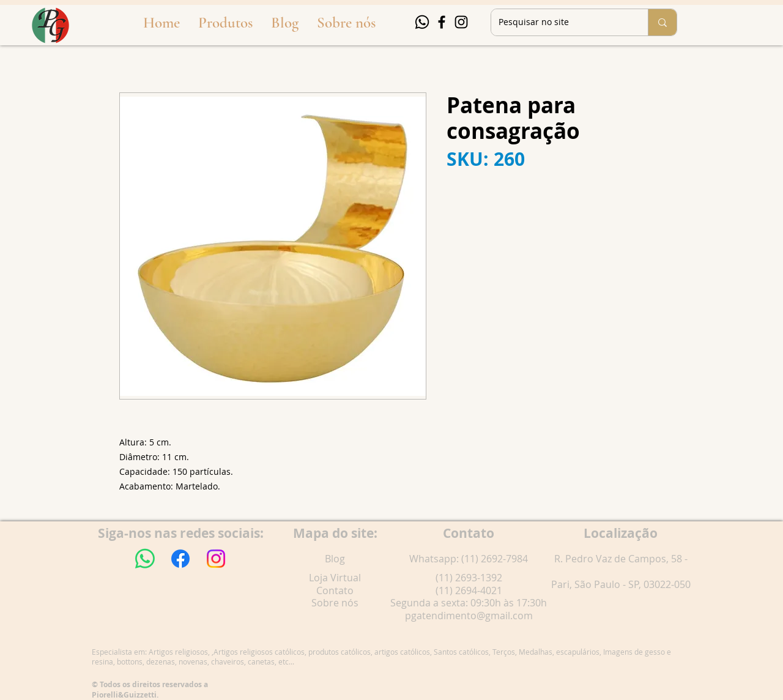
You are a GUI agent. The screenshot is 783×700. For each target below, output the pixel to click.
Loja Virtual (335, 578)
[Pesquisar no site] (560, 22)
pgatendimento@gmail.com (469, 616)
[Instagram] (461, 22)
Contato (335, 590)
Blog (335, 559)
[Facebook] (442, 22)
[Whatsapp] (422, 22)
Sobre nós (335, 603)
